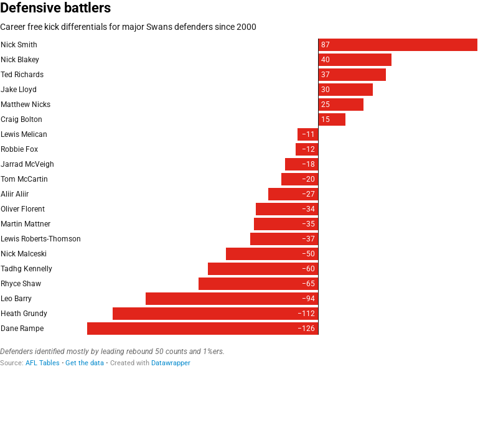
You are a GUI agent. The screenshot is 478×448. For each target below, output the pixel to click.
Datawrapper (171, 363)
